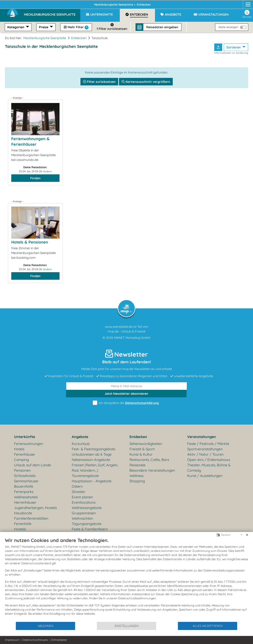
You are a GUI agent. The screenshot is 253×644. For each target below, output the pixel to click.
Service (247, 14)
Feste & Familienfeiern (90, 529)
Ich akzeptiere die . (126, 403)
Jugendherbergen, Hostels (35, 508)
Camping (21, 460)
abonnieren (126, 394)
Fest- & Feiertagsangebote (93, 449)
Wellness (136, 476)
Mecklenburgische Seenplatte (45, 38)
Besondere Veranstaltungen (152, 470)
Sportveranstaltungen (205, 449)
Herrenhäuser (25, 502)
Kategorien (16, 27)
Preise (44, 27)
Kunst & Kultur (141, 454)
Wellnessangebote (87, 508)
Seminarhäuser (26, 481)
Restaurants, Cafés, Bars (149, 460)
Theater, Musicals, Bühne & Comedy (209, 468)
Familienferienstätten (31, 518)
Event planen (82, 497)
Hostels (20, 529)
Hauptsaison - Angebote (92, 481)
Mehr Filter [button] (76, 27)
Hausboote (23, 513)
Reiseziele (137, 465)
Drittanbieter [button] (59, 640)
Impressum (12, 640)
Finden (35, 178)
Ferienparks (24, 492)
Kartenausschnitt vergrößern (146, 82)
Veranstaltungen (202, 437)
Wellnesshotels (26, 497)
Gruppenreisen (84, 513)
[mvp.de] (244, 3)
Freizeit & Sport (142, 449)
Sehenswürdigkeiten (146, 444)
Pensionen (22, 470)
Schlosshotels (25, 476)
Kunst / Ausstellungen (205, 476)
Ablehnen (46, 626)
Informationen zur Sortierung (231, 53)
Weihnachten (82, 518)
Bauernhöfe (24, 486)
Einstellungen (127, 626)
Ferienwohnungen (29, 444)
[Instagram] (237, 3)
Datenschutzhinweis (35, 640)
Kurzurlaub (81, 444)
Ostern (77, 486)
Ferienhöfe (23, 524)
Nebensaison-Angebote (91, 460)
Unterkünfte (25, 437)
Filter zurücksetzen (99, 82)
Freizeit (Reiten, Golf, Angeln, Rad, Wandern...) (95, 468)
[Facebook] (229, 3)
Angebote (80, 437)
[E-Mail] (126, 386)
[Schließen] (247, 535)
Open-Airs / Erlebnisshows (209, 460)
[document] (126, 579)
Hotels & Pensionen (30, 242)
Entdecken (79, 38)
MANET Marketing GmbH (132, 338)
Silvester (79, 492)
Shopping (137, 481)
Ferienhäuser (25, 454)
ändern (47, 171)
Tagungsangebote (87, 524)
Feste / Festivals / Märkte (208, 444)
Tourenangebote (85, 476)
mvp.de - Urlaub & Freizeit (126, 331)
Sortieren (234, 47)
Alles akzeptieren (208, 626)
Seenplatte (80, 3)
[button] (52, 13)
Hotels (19, 449)
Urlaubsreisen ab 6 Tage (92, 454)
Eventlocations (84, 502)
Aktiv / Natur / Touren (205, 454)
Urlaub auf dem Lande (33, 465)
